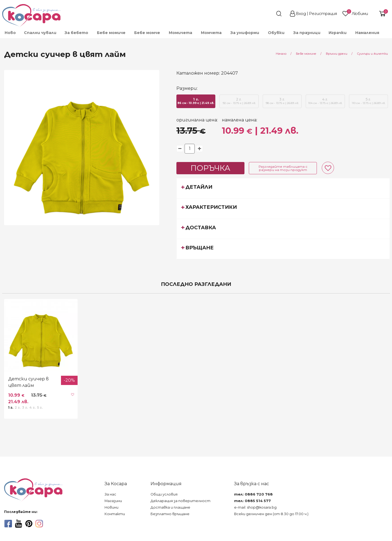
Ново (10, 33)
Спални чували (40, 33)
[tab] (283, 188)
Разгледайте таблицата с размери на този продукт (283, 168)
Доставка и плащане (170, 507)
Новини (111, 507)
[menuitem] (10, 33)
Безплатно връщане (170, 514)
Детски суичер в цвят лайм (28, 382)
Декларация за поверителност (180, 501)
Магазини (113, 501)
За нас (110, 494)
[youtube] (19, 524)
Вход (301, 14)
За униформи (245, 33)
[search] (269, 14)
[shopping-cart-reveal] (380, 14)
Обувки (276, 33)
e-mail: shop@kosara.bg (255, 507)
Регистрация (323, 14)
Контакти (115, 514)
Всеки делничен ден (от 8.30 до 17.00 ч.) (271, 514)
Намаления (367, 33)
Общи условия (164, 494)
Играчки (338, 33)
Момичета (180, 33)
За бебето (76, 33)
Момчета (211, 33)
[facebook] (8, 524)
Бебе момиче (111, 33)
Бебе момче (147, 33)
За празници (307, 33)
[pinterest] (29, 524)
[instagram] (39, 524)
